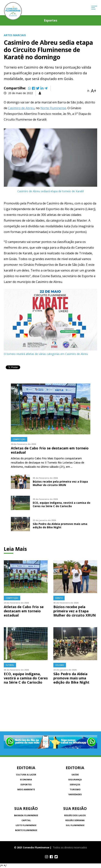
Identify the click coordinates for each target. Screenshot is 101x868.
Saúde (75, 775)
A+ (94, 91)
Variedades (75, 794)
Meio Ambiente (26, 789)
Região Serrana (75, 820)
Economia (26, 780)
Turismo (75, 789)
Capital (26, 820)
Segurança (75, 780)
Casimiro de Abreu (21, 108)
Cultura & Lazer (26, 775)
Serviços (75, 784)
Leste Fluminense (26, 825)
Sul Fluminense (75, 825)
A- (89, 91)
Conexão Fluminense (13, 11)
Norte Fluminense (53, 108)
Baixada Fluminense (26, 815)
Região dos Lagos (75, 815)
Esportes (26, 784)
